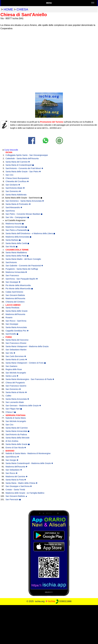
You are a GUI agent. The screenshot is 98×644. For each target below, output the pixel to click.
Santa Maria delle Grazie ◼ (18, 444)
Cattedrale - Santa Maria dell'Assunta (22, 158)
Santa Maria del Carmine (17, 428)
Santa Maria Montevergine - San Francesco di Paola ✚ (30, 379)
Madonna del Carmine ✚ (17, 476)
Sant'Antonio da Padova (16, 434)
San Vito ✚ (10, 353)
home (8, 9)
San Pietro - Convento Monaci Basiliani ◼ (24, 214)
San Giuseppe (12, 324)
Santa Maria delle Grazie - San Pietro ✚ (23, 172)
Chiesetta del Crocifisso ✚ (17, 181)
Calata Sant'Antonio (14, 292)
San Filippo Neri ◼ (14, 409)
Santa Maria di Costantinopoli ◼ (20, 165)
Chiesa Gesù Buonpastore (17, 178)
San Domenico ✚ (13, 191)
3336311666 (64, 601)
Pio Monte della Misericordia (18, 285)
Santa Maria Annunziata (16, 327)
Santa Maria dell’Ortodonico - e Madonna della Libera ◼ (30, 233)
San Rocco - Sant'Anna (16, 321)
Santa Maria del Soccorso (17, 340)
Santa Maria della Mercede (17, 438)
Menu (49, 3)
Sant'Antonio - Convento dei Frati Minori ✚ (24, 168)
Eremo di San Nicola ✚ (16, 448)
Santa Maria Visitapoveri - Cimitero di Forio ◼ (26, 363)
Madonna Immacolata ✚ (16, 272)
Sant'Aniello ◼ (12, 334)
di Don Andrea (12, 441)
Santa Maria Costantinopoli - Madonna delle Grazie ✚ (29, 463)
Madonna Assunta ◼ (15, 224)
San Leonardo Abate (15, 402)
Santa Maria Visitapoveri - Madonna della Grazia (27, 346)
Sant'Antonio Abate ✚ (15, 188)
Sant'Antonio (11, 262)
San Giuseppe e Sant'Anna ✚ (19, 486)
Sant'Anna (10, 211)
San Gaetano (11, 366)
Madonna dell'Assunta (15, 298)
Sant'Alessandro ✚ (14, 207)
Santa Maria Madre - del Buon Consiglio (23, 259)
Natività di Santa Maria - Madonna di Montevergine (28, 453)
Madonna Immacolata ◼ (16, 227)
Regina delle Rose (14, 369)
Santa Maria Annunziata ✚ (17, 399)
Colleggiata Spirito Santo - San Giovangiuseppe (27, 155)
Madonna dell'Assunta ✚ (16, 467)
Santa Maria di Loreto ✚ (16, 359)
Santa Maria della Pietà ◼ (17, 256)
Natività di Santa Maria (16, 418)
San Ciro (9, 175)
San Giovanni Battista (15, 295)
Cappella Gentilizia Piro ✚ (17, 331)
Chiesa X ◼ (11, 412)
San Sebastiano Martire (16, 350)
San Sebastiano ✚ (14, 470)
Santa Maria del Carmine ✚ (18, 162)
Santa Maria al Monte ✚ (16, 392)
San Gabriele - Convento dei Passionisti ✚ (24, 266)
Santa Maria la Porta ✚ (16, 480)
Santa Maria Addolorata (16, 195)
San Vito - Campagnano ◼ (17, 217)
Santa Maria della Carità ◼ (17, 243)
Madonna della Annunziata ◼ (18, 237)
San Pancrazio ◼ (13, 499)
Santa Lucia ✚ (12, 376)
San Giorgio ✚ (12, 460)
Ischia (51, 601)
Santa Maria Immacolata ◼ (17, 431)
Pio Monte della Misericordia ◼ (19, 289)
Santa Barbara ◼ (13, 240)
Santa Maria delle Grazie (17, 311)
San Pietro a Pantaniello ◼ (17, 230)
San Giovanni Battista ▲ (16, 496)
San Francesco (12, 275)
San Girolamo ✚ (13, 185)
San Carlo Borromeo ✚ (16, 356)
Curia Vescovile (11, 150)
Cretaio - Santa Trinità (15, 490)
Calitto (8, 396)
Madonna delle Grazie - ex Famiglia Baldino (25, 493)
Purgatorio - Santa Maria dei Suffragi (22, 269)
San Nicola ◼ (12, 247)
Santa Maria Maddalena (16, 253)
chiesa (22, 9)
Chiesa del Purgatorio (15, 383)
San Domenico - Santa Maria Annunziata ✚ (25, 201)
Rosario (9, 317)
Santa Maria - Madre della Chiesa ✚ (22, 483)
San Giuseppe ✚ (13, 282)
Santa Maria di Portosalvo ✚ (18, 204)
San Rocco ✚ (12, 473)
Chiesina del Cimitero (15, 302)
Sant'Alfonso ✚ (12, 457)
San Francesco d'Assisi (16, 343)
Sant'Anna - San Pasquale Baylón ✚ (22, 279)
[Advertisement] (49, 625)
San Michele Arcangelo (16, 373)
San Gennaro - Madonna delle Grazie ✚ (23, 406)
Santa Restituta (12, 308)
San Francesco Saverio (16, 386)
